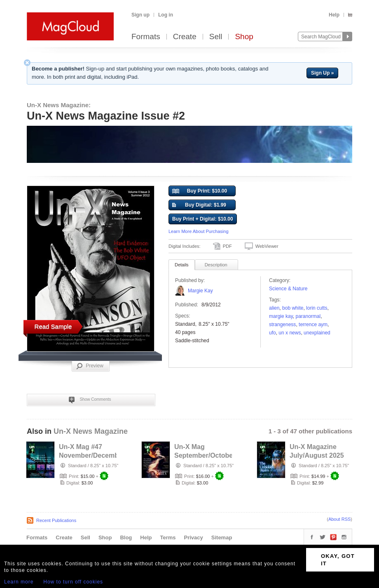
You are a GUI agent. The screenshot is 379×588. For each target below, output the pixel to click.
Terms (168, 537)
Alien (274, 308)
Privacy (194, 537)
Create (185, 37)
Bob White (293, 308)
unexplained (317, 333)
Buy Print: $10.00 (200, 191)
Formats (146, 37)
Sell (216, 37)
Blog (126, 537)
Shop (244, 37)
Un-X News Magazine (91, 431)
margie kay (281, 316)
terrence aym (313, 325)
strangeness (282, 325)
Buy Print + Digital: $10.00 (203, 219)
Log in (166, 15)
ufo (273, 333)
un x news (290, 333)
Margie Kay (200, 291)
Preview (90, 366)
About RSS (339, 519)
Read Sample (53, 326)
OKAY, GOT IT (338, 560)
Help (334, 15)
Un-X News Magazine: (59, 105)
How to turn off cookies (73, 582)
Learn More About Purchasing (199, 231)
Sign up (140, 15)
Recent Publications (56, 520)
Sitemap (222, 537)
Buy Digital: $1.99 (199, 205)
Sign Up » (322, 73)
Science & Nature (288, 289)
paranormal (308, 316)
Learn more (19, 582)
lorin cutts (317, 308)
